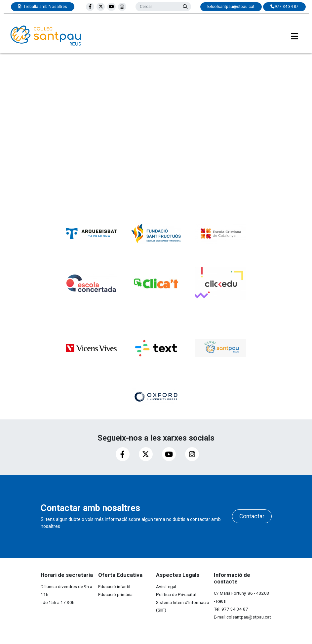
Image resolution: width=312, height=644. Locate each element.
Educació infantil (114, 586)
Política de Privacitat (176, 594)
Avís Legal (166, 586)
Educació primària (115, 594)
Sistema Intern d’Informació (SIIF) (183, 606)
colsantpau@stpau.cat (249, 617)
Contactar (252, 516)
